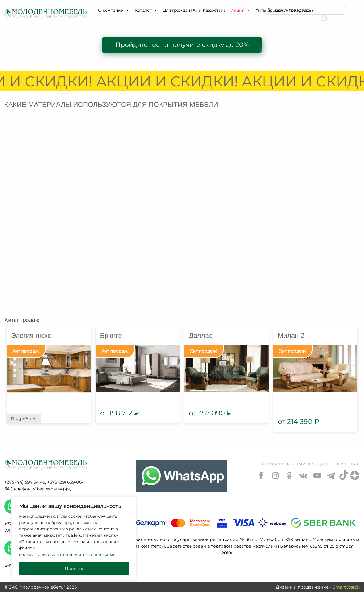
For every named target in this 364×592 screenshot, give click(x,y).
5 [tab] (332, 394)
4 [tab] (324, 394)
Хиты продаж (22, 320)
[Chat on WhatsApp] (182, 476)
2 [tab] (307, 394)
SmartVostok (346, 587)
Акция (241, 10)
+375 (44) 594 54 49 (25, 482)
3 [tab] (315, 394)
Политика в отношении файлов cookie (75, 554)
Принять (74, 568)
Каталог (146, 10)
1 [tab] (298, 394)
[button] (127, 10)
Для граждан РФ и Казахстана (194, 10)
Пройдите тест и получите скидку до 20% (182, 45)
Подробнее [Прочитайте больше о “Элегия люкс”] (24, 419)
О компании (114, 10)
